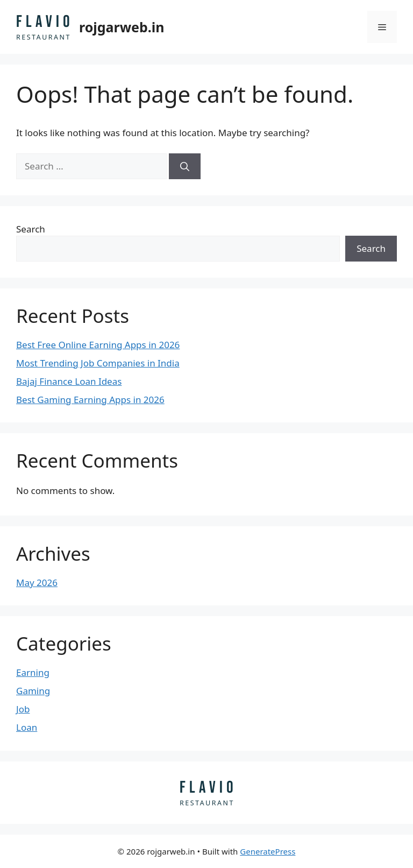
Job (23, 709)
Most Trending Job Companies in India (98, 363)
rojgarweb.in (122, 27)
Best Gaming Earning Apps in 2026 (90, 400)
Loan (27, 727)
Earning (33, 672)
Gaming (33, 691)
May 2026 (37, 583)
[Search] (185, 166)
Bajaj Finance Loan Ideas (69, 381)
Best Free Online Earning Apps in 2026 (98, 345)
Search (31, 229)
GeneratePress (268, 851)
